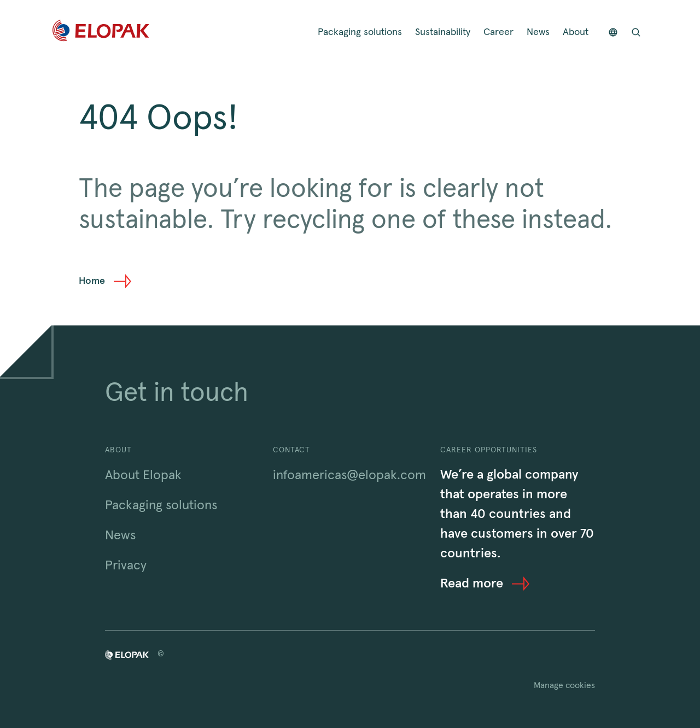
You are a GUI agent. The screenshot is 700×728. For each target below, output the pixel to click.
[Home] (101, 33)
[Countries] (613, 33)
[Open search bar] (636, 33)
